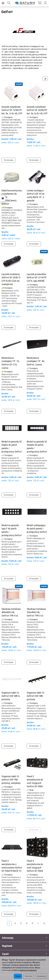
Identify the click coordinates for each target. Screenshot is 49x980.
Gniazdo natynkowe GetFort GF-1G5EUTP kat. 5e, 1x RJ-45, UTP (12, 110)
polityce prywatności (28, 970)
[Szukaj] (9, 3)
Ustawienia (41, 976)
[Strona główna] (25, 3)
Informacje (24, 938)
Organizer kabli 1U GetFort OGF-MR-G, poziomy (11, 696)
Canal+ (24, 954)
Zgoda (18, 976)
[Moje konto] (46, 3)
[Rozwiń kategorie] (3, 3)
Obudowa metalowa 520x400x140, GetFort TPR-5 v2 (36, 612)
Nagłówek (24, 946)
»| (44, 923)
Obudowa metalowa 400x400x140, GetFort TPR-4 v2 (11, 612)
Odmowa (28, 976)
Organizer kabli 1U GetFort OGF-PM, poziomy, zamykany (11, 780)
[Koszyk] (40, 3)
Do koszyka (9, 160)
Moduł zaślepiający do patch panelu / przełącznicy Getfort (37, 529)
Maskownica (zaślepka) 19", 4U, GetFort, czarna (36, 361)
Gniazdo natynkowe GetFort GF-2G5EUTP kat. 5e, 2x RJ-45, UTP (37, 110)
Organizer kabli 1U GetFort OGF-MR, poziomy (35, 696)
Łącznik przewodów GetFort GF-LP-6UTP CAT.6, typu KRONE (37, 278)
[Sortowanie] (45, 79)
